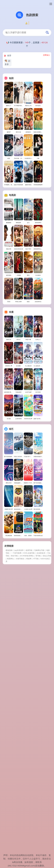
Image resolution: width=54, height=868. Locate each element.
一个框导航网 (16, 814)
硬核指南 (9, 811)
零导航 (38, 817)
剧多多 (7, 62)
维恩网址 (10, 819)
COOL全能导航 (29, 814)
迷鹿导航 (29, 811)
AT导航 (36, 819)
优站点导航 (47, 817)
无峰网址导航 (39, 811)
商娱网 (29, 819)
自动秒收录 (41, 814)
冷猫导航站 (20, 819)
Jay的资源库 (19, 811)
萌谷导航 (14, 817)
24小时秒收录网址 (27, 817)
